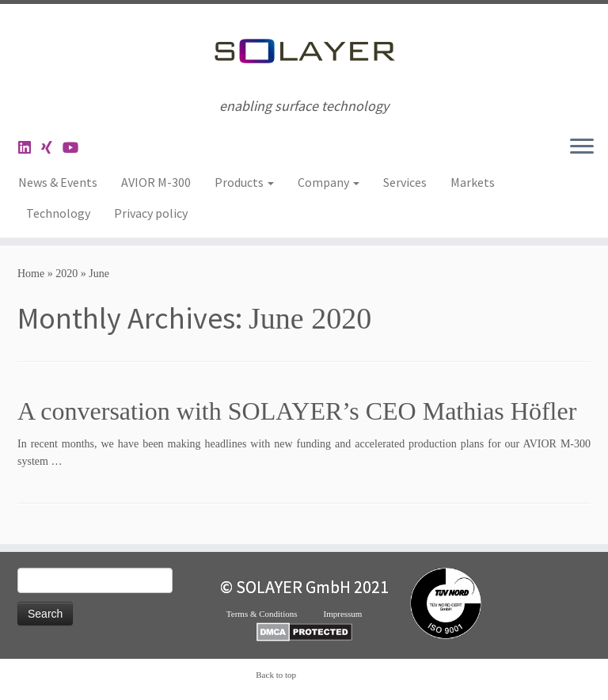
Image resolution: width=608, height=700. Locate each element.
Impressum (353, 614)
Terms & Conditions (275, 614)
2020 (66, 274)
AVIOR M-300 (156, 182)
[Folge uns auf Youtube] (76, 148)
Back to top (276, 675)
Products (244, 182)
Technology (58, 213)
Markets (473, 182)
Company (329, 182)
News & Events (58, 182)
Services (405, 182)
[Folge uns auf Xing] (52, 148)
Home (31, 274)
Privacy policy (151, 213)
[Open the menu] (582, 147)
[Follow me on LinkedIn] (30, 148)
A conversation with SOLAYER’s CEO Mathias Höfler (297, 411)
